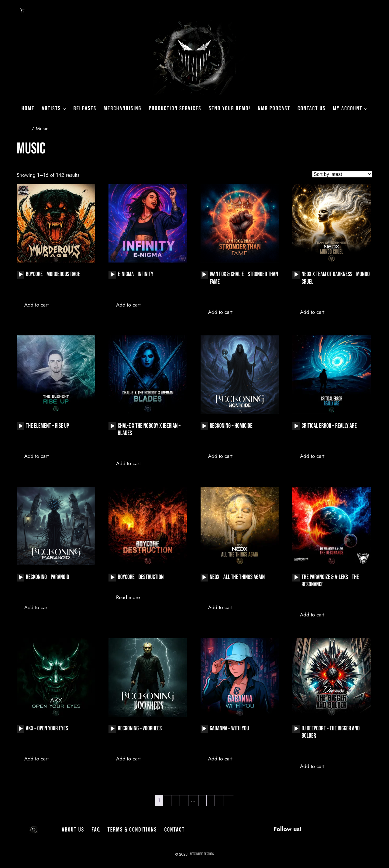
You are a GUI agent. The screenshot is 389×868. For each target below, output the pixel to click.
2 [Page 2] (167, 800)
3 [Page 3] (176, 800)
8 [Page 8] (210, 800)
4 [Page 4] (184, 800)
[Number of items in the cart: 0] (22, 10)
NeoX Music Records (202, 854)
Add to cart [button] (36, 305)
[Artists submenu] (64, 108)
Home (23, 129)
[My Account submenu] (366, 108)
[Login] (7, 10)
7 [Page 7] (202, 800)
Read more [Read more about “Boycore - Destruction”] (128, 597)
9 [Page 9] (219, 800)
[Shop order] (342, 174)
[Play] (21, 275)
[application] (21, 275)
